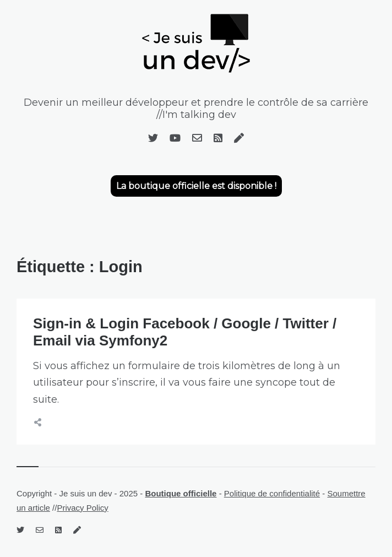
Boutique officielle (181, 493)
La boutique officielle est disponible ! (196, 186)
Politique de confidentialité (272, 493)
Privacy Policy (82, 508)
